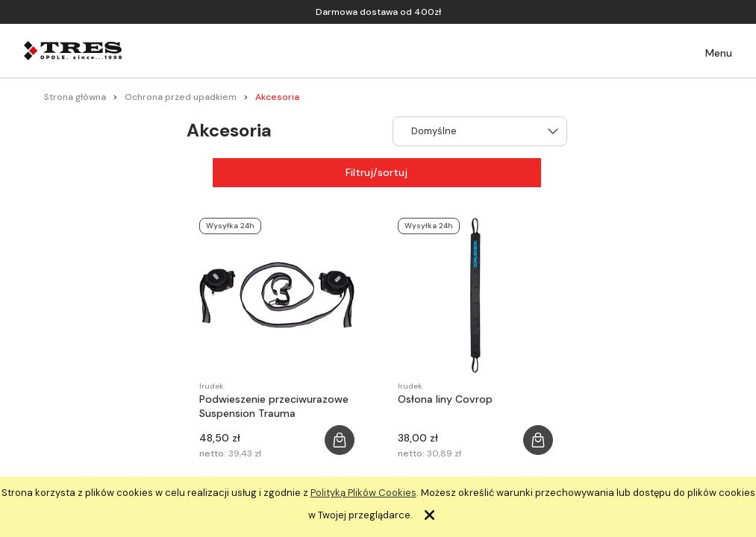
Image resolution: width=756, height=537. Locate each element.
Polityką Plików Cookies (363, 493)
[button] (708, 54)
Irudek (212, 386)
